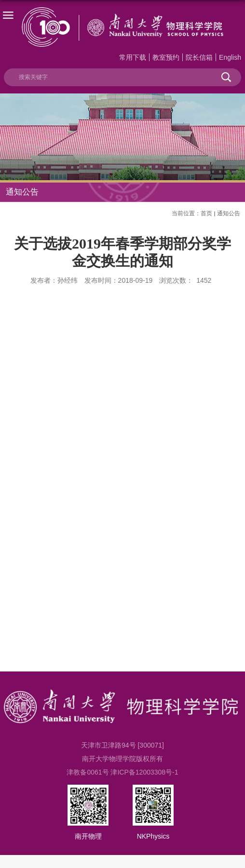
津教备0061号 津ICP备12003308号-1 (122, 772)
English (230, 57)
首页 (206, 213)
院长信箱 (199, 57)
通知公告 (229, 213)
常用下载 (133, 57)
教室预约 (166, 57)
